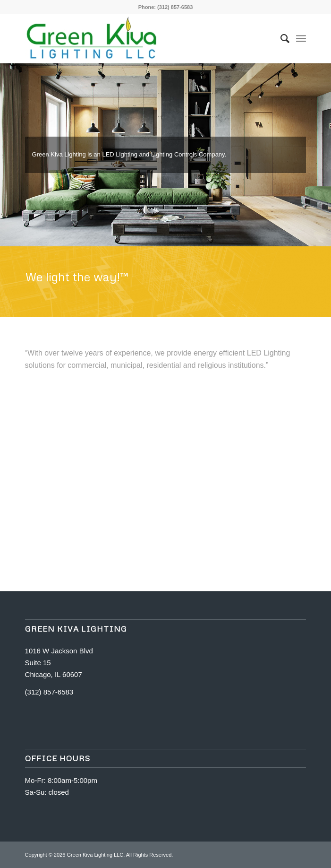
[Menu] (301, 39)
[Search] (280, 39)
